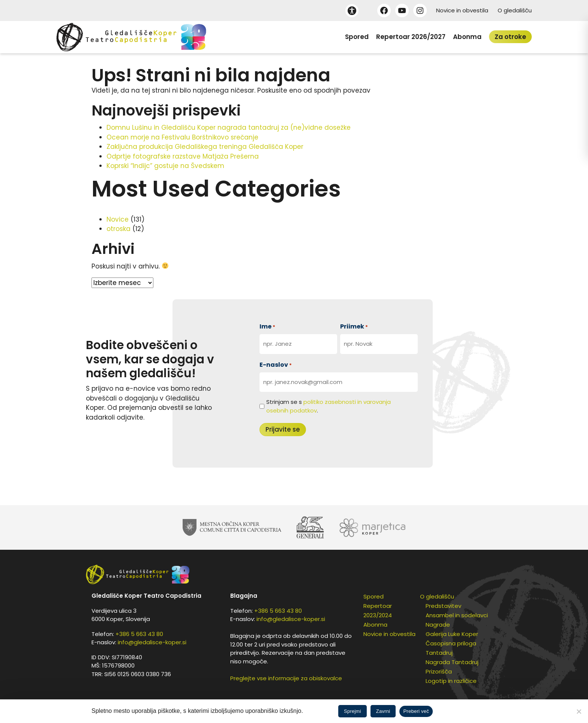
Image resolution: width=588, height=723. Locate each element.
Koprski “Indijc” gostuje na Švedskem (165, 166)
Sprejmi (352, 711)
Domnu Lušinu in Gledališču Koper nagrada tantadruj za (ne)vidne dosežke (229, 127)
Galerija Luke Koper (452, 634)
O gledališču (515, 10)
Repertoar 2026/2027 (411, 37)
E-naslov (276, 365)
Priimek (354, 326)
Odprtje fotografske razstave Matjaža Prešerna (183, 156)
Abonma (467, 37)
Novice (118, 219)
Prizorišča (439, 671)
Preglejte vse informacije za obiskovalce (286, 678)
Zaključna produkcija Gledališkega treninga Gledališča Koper (205, 147)
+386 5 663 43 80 (139, 634)
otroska (118, 229)
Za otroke (510, 37)
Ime (267, 326)
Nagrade (438, 625)
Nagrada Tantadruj (452, 662)
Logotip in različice (451, 681)
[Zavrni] (579, 711)
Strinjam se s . (328, 406)
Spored (357, 37)
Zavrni (383, 711)
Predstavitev (443, 606)
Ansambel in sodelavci (457, 615)
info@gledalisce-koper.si (152, 642)
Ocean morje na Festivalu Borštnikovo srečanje (182, 137)
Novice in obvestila (462, 10)
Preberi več (416, 711)
